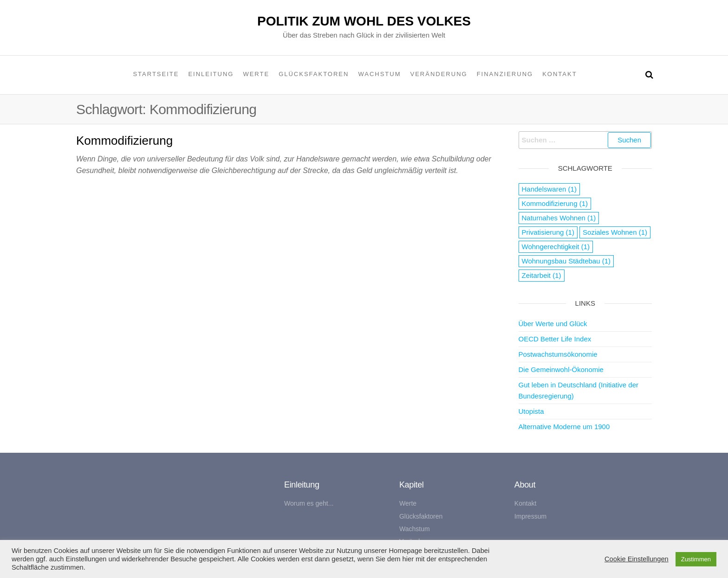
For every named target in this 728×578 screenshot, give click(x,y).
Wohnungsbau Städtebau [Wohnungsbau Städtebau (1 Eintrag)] (566, 261)
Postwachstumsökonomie (558, 354)
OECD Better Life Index (555, 339)
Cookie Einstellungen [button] (637, 559)
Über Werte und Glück (553, 324)
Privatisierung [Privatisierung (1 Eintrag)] (548, 232)
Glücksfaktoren (314, 74)
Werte (256, 74)
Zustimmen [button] (696, 559)
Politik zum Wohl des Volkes (364, 21)
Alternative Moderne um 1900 (564, 427)
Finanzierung (505, 74)
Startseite (156, 74)
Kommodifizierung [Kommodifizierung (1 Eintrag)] (555, 203)
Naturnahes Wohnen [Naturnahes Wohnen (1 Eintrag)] (559, 218)
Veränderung (439, 74)
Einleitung (211, 74)
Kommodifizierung (124, 141)
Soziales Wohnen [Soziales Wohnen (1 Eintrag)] (615, 232)
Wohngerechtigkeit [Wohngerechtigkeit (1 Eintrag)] (556, 247)
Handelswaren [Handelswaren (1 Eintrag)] (549, 189)
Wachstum (379, 74)
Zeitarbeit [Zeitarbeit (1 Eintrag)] (542, 275)
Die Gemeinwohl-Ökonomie (561, 369)
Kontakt (559, 74)
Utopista (531, 411)
